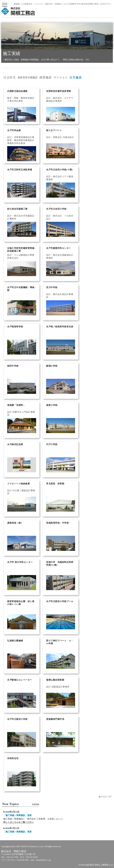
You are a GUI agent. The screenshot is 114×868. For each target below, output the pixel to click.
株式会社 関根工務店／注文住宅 (10, 78)
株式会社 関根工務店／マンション (61, 78)
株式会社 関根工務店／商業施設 (46, 78)
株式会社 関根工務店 (18, 11)
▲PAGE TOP (105, 797)
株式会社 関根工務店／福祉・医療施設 (28, 78)
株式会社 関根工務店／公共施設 (76, 78)
